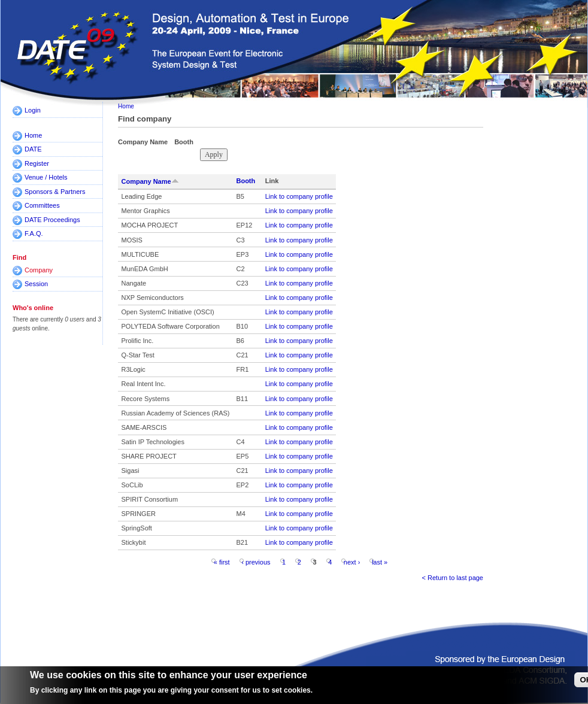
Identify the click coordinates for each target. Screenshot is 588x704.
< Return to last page (453, 578)
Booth (245, 181)
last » (380, 562)
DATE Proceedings (52, 220)
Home (33, 135)
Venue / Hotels (46, 177)
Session (36, 284)
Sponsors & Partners (55, 192)
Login (33, 110)
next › (352, 562)
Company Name (150, 181)
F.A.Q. (34, 233)
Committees (42, 205)
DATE (33, 149)
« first (222, 562)
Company (39, 270)
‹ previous (256, 562)
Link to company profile (299, 196)
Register (37, 163)
